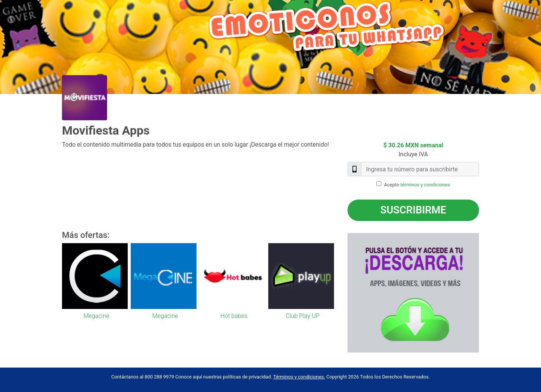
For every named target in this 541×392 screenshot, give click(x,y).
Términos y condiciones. (299, 377)
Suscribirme (413, 210)
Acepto (417, 185)
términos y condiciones (425, 185)
